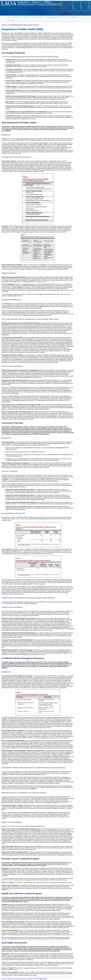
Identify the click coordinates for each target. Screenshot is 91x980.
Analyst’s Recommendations (12, 366)
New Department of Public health (19, 123)
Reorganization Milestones (12, 300)
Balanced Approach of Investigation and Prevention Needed (24, 793)
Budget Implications (9, 273)
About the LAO (11, 20)
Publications (27, 17)
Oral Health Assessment (14, 943)
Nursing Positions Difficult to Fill (13, 513)
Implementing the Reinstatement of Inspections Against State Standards (28, 598)
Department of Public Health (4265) (22, 29)
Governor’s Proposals (10, 471)
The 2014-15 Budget (39, 17)
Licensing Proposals (12, 423)
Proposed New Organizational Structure (16, 157)
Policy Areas (16, 17)
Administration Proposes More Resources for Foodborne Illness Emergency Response (34, 768)
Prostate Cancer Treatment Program (20, 859)
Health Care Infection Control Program (22, 893)
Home (8, 17)
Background (6, 135)
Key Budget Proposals (13, 53)
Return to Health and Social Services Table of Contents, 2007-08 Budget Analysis (24, 979)
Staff (67, 17)
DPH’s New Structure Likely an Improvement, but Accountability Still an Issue (30, 319)
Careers (74, 17)
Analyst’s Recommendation (12, 822)
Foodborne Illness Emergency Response (23, 658)
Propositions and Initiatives (55, 17)
